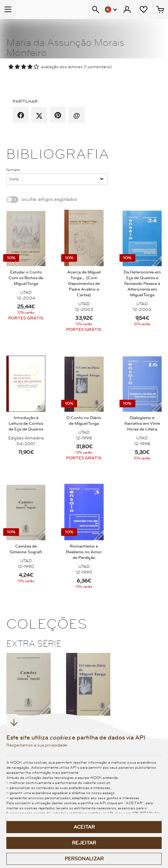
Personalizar (84, 859)
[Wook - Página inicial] (40, 10)
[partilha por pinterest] (58, 115)
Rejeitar (84, 843)
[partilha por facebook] (21, 115)
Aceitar (84, 827)
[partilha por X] (39, 115)
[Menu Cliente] (127, 10)
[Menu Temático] (8, 10)
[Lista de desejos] (144, 10)
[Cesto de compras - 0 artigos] (160, 10)
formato (13, 170)
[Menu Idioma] (111, 10)
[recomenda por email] (77, 115)
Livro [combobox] (14, 179)
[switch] (12, 200)
